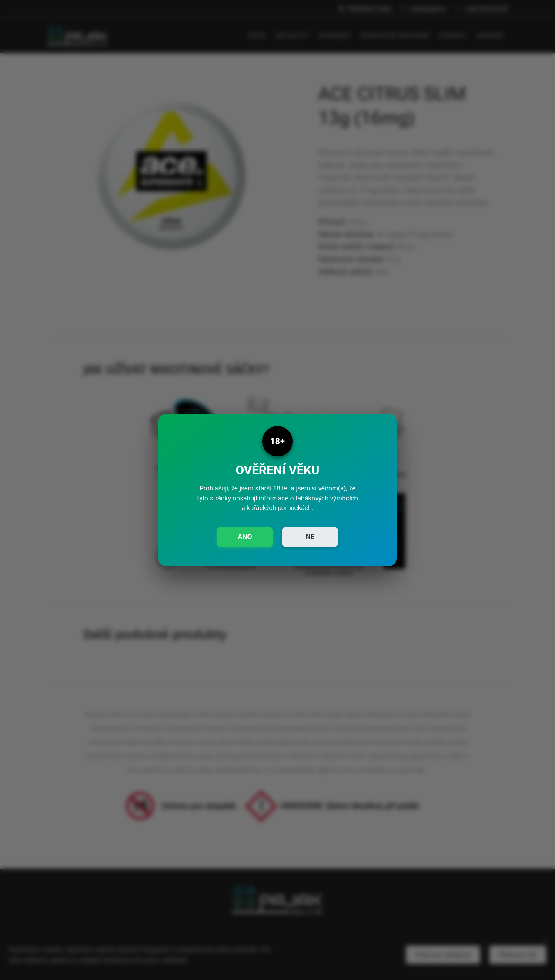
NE (310, 537)
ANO (245, 537)
